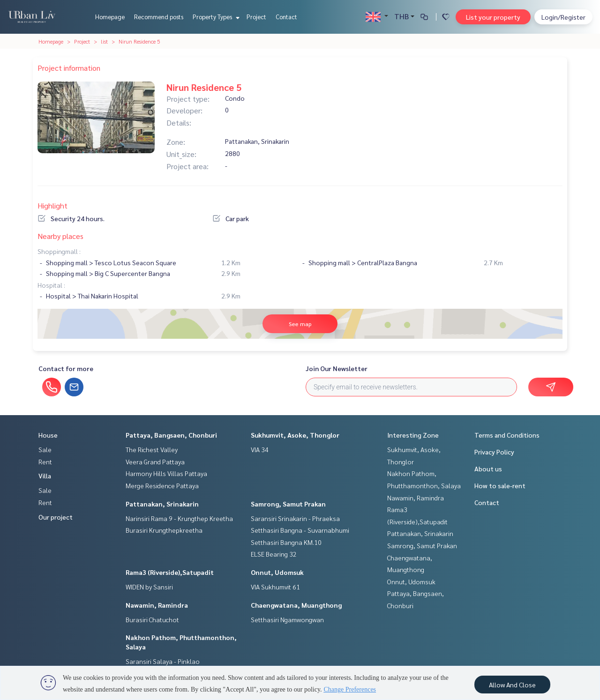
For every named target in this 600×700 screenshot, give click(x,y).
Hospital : (51, 285)
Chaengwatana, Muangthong (296, 605)
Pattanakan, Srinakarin (162, 504)
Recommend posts (159, 17)
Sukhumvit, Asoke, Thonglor (295, 435)
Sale (45, 449)
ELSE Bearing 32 (274, 554)
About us (488, 469)
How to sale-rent (500, 485)
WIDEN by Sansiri (149, 587)
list (104, 41)
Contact (286, 17)
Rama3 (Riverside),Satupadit (170, 572)
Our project (56, 517)
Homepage (110, 17)
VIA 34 (260, 449)
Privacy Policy (494, 452)
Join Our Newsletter (337, 368)
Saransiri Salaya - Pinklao (163, 661)
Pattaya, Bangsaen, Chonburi (171, 435)
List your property (493, 17)
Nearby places (60, 236)
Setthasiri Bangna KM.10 (286, 542)
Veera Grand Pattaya (155, 462)
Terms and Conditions (507, 435)
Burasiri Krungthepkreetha (164, 530)
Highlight (52, 205)
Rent (45, 462)
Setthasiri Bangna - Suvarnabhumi (300, 530)
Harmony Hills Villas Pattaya (166, 473)
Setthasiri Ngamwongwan (287, 619)
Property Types (215, 17)
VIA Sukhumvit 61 (275, 587)
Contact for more (66, 368)
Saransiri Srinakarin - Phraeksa (295, 518)
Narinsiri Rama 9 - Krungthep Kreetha (179, 518)
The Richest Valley (152, 449)
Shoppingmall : (59, 251)
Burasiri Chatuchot (152, 619)
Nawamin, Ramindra (157, 605)
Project (256, 17)
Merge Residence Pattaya (162, 485)
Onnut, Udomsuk (277, 572)
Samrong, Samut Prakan (288, 504)
